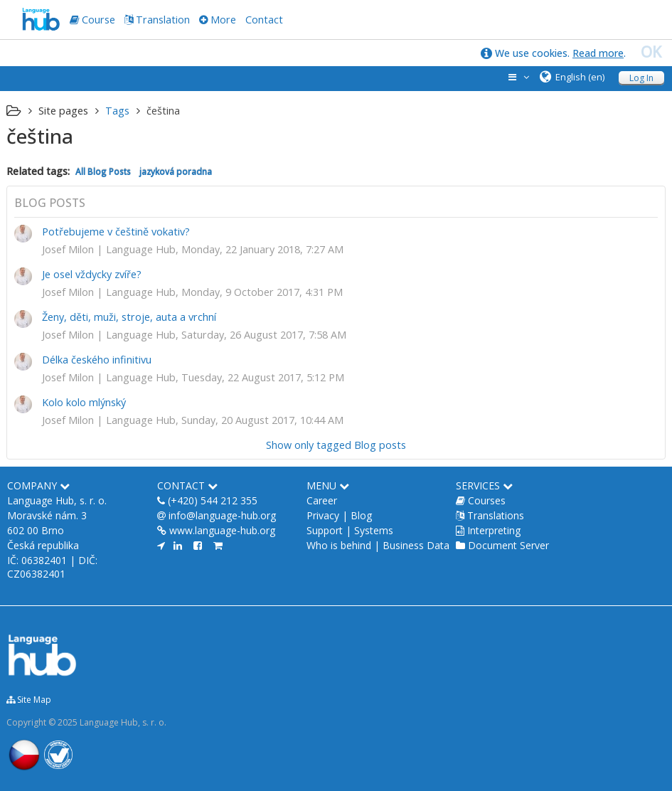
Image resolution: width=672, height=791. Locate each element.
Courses (487, 500)
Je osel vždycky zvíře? (92, 274)
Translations (496, 515)
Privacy (323, 515)
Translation (163, 20)
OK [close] (651, 52)
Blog (361, 515)
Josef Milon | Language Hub (109, 249)
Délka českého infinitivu (97, 360)
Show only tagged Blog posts (336, 445)
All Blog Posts (103, 171)
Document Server (508, 545)
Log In (641, 78)
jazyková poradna (176, 171)
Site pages (63, 111)
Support (325, 530)
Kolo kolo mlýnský (84, 402)
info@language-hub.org (222, 515)
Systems (374, 530)
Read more (598, 53)
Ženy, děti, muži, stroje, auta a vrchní (129, 317)
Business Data (416, 545)
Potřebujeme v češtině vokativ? (116, 232)
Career (322, 500)
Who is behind (339, 545)
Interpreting (494, 530)
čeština (163, 111)
